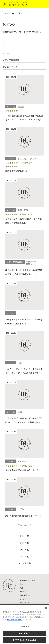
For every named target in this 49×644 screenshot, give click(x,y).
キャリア (23, 599)
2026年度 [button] (25, 536)
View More (23, 525)
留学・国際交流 (25, 595)
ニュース (16, 13)
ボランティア (24, 603)
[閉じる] (46, 608)
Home (5, 13)
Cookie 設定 (24, 626)
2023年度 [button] (25, 556)
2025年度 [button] (25, 543)
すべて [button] (6, 46)
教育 (21, 584)
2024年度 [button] (24, 550)
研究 (21, 588)
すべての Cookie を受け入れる (24, 640)
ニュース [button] (7, 53)
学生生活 (23, 591)
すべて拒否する (25, 633)
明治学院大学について (27, 580)
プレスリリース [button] (10, 67)
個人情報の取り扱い (15, 620)
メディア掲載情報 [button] (11, 60)
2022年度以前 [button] (25, 563)
